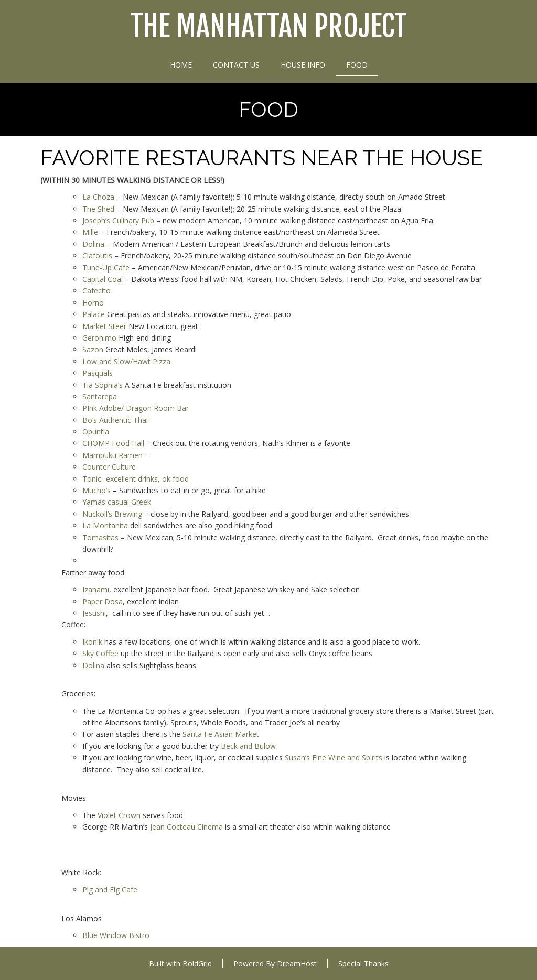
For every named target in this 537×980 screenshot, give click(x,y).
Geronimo (99, 338)
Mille (90, 232)
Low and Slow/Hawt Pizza (126, 361)
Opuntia (96, 432)
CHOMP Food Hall (113, 443)
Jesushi (94, 613)
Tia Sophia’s (103, 385)
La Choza (98, 197)
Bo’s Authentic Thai (115, 420)
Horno (93, 303)
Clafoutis (97, 255)
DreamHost (297, 963)
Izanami (96, 589)
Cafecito (96, 291)
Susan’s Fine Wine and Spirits (334, 758)
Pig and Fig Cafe (110, 890)
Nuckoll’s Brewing (112, 514)
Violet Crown (119, 815)
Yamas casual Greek (117, 502)
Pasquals (98, 373)
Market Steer (104, 326)
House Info (303, 65)
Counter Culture (109, 467)
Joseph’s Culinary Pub (118, 220)
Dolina (93, 244)
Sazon (93, 349)
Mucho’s (96, 490)
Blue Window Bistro (116, 935)
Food (357, 65)
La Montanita (105, 525)
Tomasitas (100, 537)
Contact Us (236, 65)
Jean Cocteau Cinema (185, 827)
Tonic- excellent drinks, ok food (136, 479)
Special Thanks (363, 963)
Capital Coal (103, 279)
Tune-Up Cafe (106, 268)
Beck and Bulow (248, 746)
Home (181, 65)
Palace (94, 314)
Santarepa (100, 396)
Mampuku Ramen (112, 455)
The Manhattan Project (269, 26)
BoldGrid (197, 963)
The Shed (98, 209)
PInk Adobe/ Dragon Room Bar (136, 408)
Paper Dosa (103, 601)
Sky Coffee (100, 653)
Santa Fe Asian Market (221, 734)
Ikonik (92, 642)
